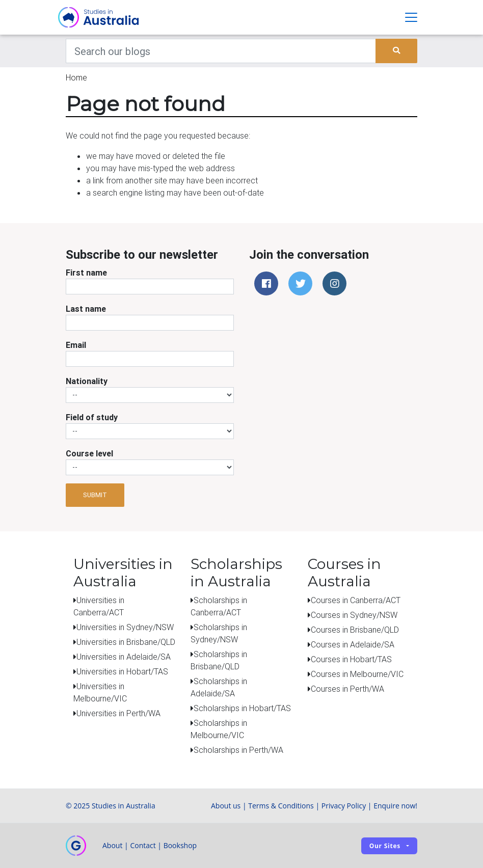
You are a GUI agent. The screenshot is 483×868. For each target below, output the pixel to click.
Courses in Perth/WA (347, 689)
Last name (86, 309)
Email (76, 345)
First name (86, 273)
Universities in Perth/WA (118, 713)
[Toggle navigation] (411, 17)
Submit (95, 495)
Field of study (92, 417)
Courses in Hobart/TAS (351, 659)
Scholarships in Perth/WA (238, 750)
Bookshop (180, 845)
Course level (89, 453)
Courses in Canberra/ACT (356, 600)
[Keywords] (221, 51)
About (112, 845)
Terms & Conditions (281, 806)
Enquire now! (395, 806)
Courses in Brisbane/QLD (355, 630)
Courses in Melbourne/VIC (357, 674)
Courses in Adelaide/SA (353, 644)
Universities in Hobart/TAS (122, 671)
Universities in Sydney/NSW (125, 627)
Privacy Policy (344, 806)
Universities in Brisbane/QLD (126, 642)
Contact (143, 845)
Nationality (87, 381)
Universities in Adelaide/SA (124, 657)
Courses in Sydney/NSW (354, 615)
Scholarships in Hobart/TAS (242, 708)
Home (76, 77)
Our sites (385, 846)
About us (226, 806)
